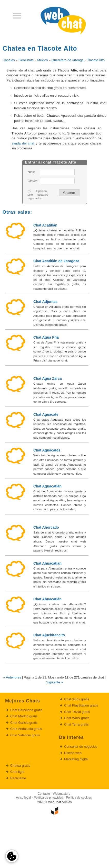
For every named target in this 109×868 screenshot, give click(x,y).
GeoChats (26, 60)
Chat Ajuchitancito (49, 635)
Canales (9, 60)
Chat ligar (17, 772)
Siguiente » (54, 682)
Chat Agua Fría (46, 337)
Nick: (31, 172)
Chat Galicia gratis (24, 723)
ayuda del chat (23, 143)
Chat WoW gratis (77, 718)
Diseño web (73, 753)
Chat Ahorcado (46, 527)
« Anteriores (12, 677)
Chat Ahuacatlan (47, 563)
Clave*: (33, 181)
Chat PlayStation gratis (81, 705)
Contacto (44, 794)
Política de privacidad (48, 798)
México (42, 60)
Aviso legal (23, 798)
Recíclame (18, 778)
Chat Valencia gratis (25, 735)
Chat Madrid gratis (24, 716)
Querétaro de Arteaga (68, 60)
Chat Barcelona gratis (26, 710)
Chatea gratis (20, 766)
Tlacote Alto (96, 60)
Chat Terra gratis (76, 724)
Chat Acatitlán (45, 225)
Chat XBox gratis (77, 699)
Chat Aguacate (46, 414)
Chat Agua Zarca (48, 378)
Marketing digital (76, 759)
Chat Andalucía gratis (26, 729)
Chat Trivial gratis (77, 712)
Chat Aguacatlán (47, 486)
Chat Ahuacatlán (47, 599)
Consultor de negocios (81, 747)
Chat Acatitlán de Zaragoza (56, 261)
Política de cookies (79, 798)
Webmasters (61, 794)
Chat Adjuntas (45, 302)
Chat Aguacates (47, 450)
